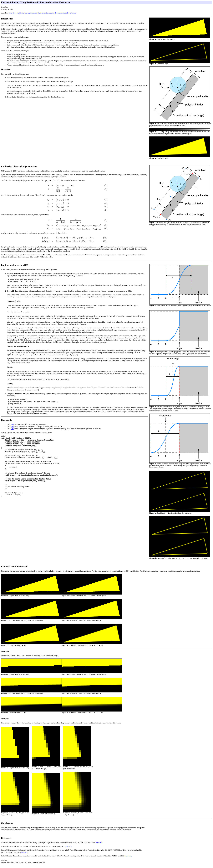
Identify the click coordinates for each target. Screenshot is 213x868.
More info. (25, 855)
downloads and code (62, 13)
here (12, 429)
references (73, 13)
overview (12, 13)
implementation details (46, 13)
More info (100, 846)
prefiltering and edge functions (27, 13)
